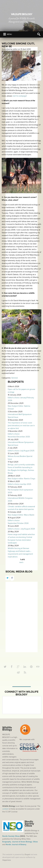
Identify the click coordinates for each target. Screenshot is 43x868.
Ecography (7, 842)
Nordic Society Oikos (11, 836)
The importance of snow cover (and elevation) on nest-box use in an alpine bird (21, 426)
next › (22, 562)
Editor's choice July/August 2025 (21, 451)
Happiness (7, 860)
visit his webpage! (20, 96)
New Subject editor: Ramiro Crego (21, 479)
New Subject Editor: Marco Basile (21, 515)
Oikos (35, 842)
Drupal (27, 855)
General (15, 378)
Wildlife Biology (22, 14)
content (5, 809)
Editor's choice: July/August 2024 (21, 529)
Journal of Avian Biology (22, 842)
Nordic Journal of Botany (16, 845)
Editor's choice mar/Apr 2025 (19, 484)
